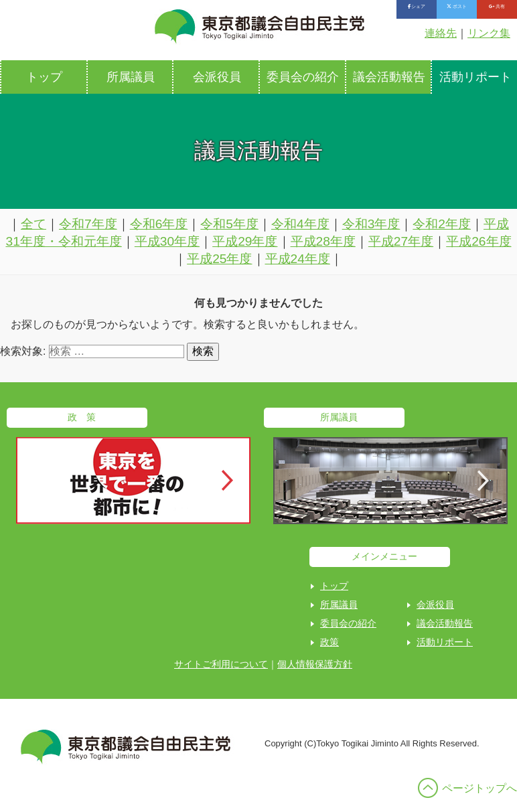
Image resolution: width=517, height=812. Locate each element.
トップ (44, 77)
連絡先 (441, 33)
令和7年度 (88, 224)
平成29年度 (245, 241)
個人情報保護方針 (315, 664)
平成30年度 (167, 241)
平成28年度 (323, 241)
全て (33, 224)
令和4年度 (300, 224)
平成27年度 (401, 241)
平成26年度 (478, 241)
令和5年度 (229, 224)
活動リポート (445, 642)
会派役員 (217, 77)
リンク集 (489, 33)
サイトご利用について (221, 664)
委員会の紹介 (303, 77)
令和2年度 (442, 224)
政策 (329, 642)
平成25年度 (219, 259)
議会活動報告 (389, 77)
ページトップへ (479, 788)
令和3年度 (371, 224)
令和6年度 (159, 224)
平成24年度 (298, 259)
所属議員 (131, 77)
